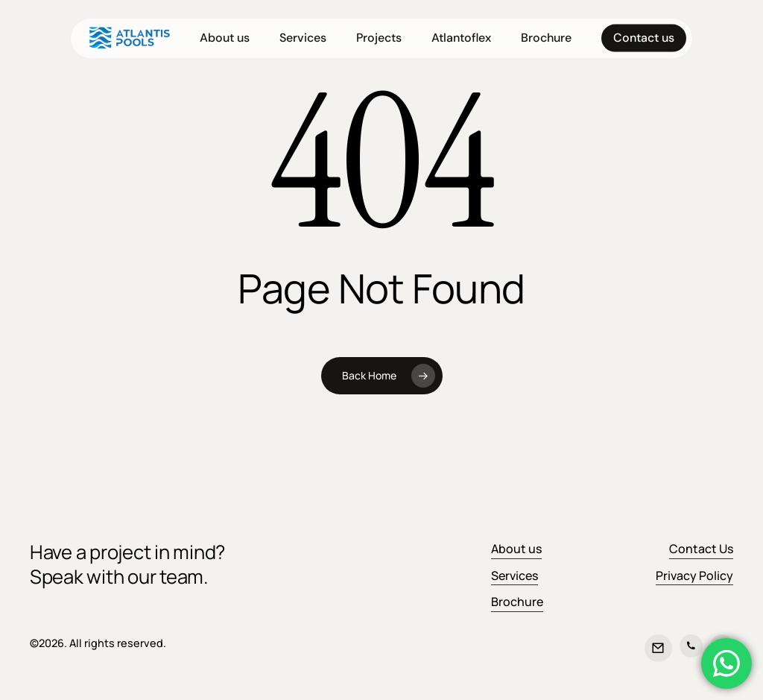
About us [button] (516, 549)
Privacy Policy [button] (694, 576)
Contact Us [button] (701, 549)
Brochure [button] (517, 602)
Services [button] (515, 576)
